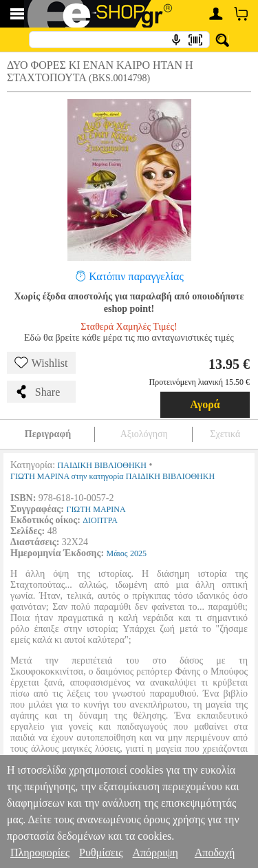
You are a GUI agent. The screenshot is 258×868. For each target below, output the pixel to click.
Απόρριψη (155, 853)
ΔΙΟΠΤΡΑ (100, 520)
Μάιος (117, 553)
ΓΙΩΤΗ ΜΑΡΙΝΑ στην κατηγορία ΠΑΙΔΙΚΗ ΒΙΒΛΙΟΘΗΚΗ (112, 476)
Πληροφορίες (40, 853)
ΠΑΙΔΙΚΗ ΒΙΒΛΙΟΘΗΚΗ (102, 465)
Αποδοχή (215, 853)
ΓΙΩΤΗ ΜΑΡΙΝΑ (96, 509)
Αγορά (205, 404)
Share (37, 392)
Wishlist (41, 363)
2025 (138, 553)
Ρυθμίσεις (101, 853)
